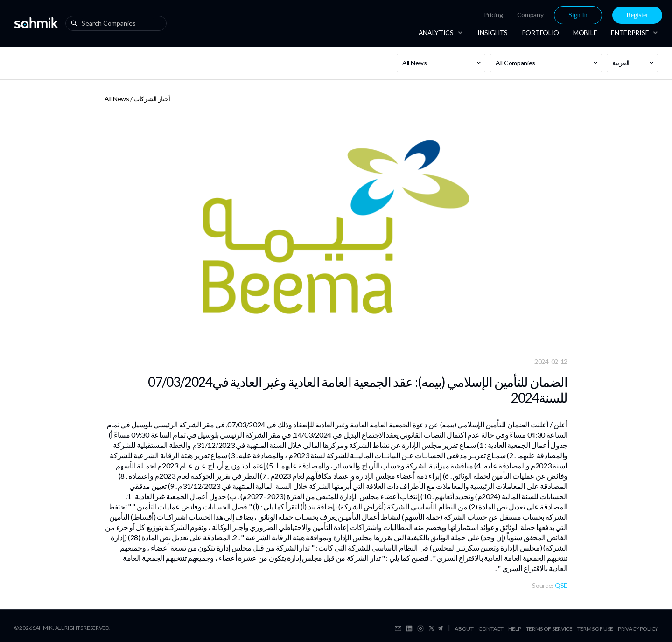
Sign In (578, 15)
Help (515, 629)
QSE (561, 585)
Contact (491, 629)
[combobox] (118, 23)
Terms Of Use (595, 629)
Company (530, 15)
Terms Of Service (549, 629)
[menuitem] (493, 15)
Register (637, 15)
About (464, 629)
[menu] (542, 15)
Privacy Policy (638, 629)
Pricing (493, 15)
